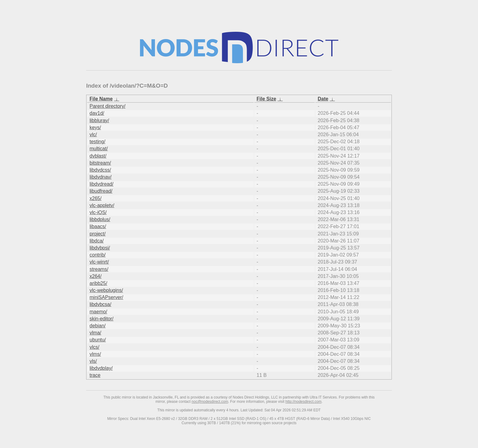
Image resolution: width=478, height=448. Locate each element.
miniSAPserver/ (106, 297)
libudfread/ (101, 191)
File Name (101, 99)
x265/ (96, 198)
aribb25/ (98, 283)
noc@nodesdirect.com (210, 402)
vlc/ (93, 135)
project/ (97, 234)
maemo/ (98, 312)
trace (95, 375)
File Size (267, 99)
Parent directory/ (107, 106)
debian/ (98, 326)
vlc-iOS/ (98, 212)
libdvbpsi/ (100, 248)
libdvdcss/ (100, 170)
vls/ (93, 361)
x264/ (96, 276)
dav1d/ (97, 113)
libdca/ (97, 241)
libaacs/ (98, 226)
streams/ (99, 269)
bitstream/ (100, 163)
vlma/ (95, 333)
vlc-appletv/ (102, 205)
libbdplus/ (100, 219)
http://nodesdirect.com (303, 402)
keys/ (95, 127)
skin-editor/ (101, 319)
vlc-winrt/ (99, 262)
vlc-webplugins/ (106, 290)
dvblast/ (98, 156)
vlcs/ (94, 347)
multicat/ (99, 149)
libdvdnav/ (101, 177)
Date (323, 99)
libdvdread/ (101, 184)
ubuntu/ (98, 340)
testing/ (97, 142)
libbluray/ (99, 120)
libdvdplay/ (101, 368)
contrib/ (97, 255)
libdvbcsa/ (100, 304)
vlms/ (95, 354)
